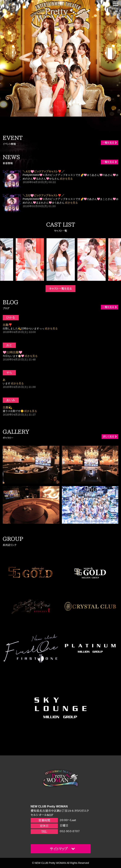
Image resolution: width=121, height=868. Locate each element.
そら (9, 373)
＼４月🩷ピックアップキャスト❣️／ (44, 171)
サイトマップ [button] (62, 849)
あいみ (11, 400)
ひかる (11, 317)
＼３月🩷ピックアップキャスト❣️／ (43, 195)
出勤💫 (7, 407)
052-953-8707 (70, 831)
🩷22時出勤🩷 (13, 352)
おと (9, 345)
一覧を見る (110, 143)
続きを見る (66, 179)
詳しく (110, 437)
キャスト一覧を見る (60, 289)
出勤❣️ (7, 325)
